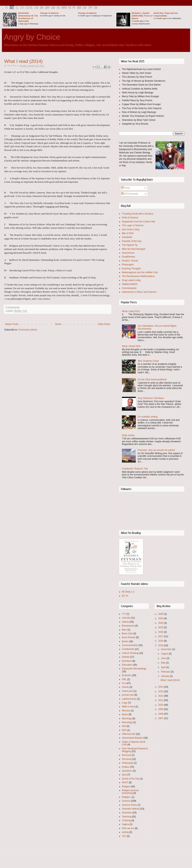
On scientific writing (148, 417)
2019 (161, 627)
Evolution (127, 675)
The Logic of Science (133, 225)
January (165, 676)
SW (85, 8)
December (167, 649)
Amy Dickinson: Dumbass (151, 398)
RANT (125, 783)
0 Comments (13, 307)
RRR (79, 8)
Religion (126, 787)
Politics (126, 767)
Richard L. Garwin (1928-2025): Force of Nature (142, 16)
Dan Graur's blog (131, 229)
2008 (161, 714)
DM (41, 8)
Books (18, 311)
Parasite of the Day (132, 241)
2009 (161, 709)
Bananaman (128, 626)
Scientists (127, 813)
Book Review (129, 637)
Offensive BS (129, 734)
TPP (90, 8)
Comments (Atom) (28, 330)
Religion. (126, 797)
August (165, 654)
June (164, 658)
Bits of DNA (128, 233)
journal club (128, 695)
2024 (161, 618)
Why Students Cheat (148, 361)
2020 (161, 623)
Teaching (127, 817)
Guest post (127, 691)
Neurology (127, 722)
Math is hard (128, 707)
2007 (161, 718)
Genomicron (128, 253)
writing (125, 832)
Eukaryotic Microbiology (134, 669)
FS (7, 8)
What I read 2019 (131, 311)
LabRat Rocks (129, 699)
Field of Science (130, 218)
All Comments (130, 194)
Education (127, 665)
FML (124, 679)
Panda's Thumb (130, 261)
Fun (25, 311)
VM (96, 8)
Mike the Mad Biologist (134, 249)
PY (74, 8)
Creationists (128, 649)
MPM (64, 8)
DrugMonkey (128, 257)
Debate (126, 657)
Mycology (127, 718)
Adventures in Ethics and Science (139, 292)
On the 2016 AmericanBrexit (152, 380)
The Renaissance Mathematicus (138, 276)
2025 (161, 614)
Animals (126, 618)
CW (36, 8)
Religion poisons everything (130, 792)
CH (22, 8)
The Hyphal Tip (130, 245)
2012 (161, 696)
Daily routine (128, 435)
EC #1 (125, 596)
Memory (126, 711)
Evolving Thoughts (131, 269)
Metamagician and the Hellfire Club (140, 272)
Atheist (125, 622)
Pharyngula (128, 265)
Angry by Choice (32, 37)
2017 (161, 636)
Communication (130, 645)
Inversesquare (129, 288)
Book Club (127, 634)
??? (124, 614)
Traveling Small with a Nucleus (138, 214)
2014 (161, 687)
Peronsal (126, 755)
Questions (127, 771)
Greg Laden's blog (131, 280)
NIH (124, 726)
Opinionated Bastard (132, 738)
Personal (126, 759)
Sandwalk (127, 237)
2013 (161, 691)
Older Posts (104, 324)
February (166, 672)
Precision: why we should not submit (156, 450)
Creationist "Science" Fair (135, 469)
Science (126, 801)
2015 (161, 645)
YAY (124, 836)
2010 (161, 705)
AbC (12, 8)
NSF (124, 730)
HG (58, 8)
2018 (161, 632)
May (163, 663)
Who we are (128, 828)
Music (125, 714)
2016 (161, 641)
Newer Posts (12, 324)
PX (70, 8)
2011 (161, 700)
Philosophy (128, 763)
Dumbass (127, 661)
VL (31, 8)
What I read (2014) (23, 61)
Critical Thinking (130, 653)
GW (53, 8)
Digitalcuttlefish (130, 284)
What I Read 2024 (131, 346)
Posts (125, 188)
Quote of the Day (131, 779)
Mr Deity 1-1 (128, 592)
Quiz (124, 775)
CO (27, 8)
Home (58, 324)
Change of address (49, 13)
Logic (125, 703)
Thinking (126, 820)
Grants (125, 687)
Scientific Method (131, 809)
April (163, 667)
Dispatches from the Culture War (139, 222)
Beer (124, 630)
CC (17, 8)
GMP (47, 8)
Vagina (125, 824)
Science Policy (129, 805)
